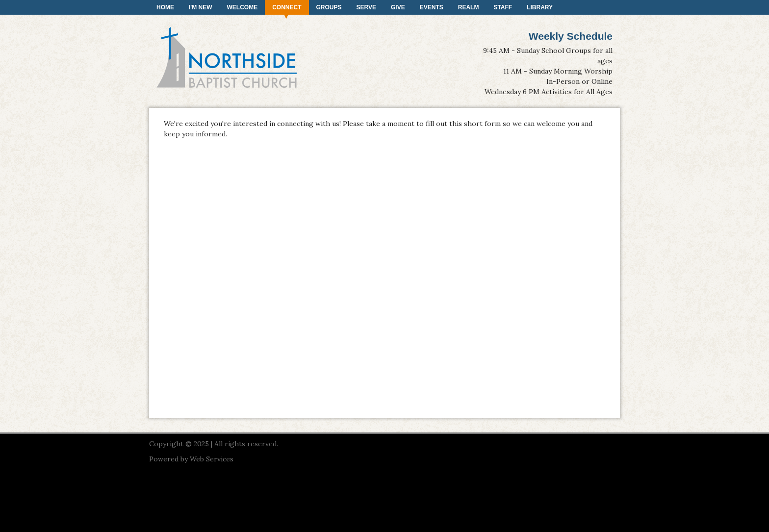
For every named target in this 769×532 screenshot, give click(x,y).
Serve (366, 7)
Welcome (243, 7)
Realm (469, 7)
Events (432, 7)
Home (165, 7)
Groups (329, 7)
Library (540, 7)
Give (398, 7)
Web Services (212, 459)
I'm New (201, 7)
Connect (287, 7)
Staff (503, 7)
